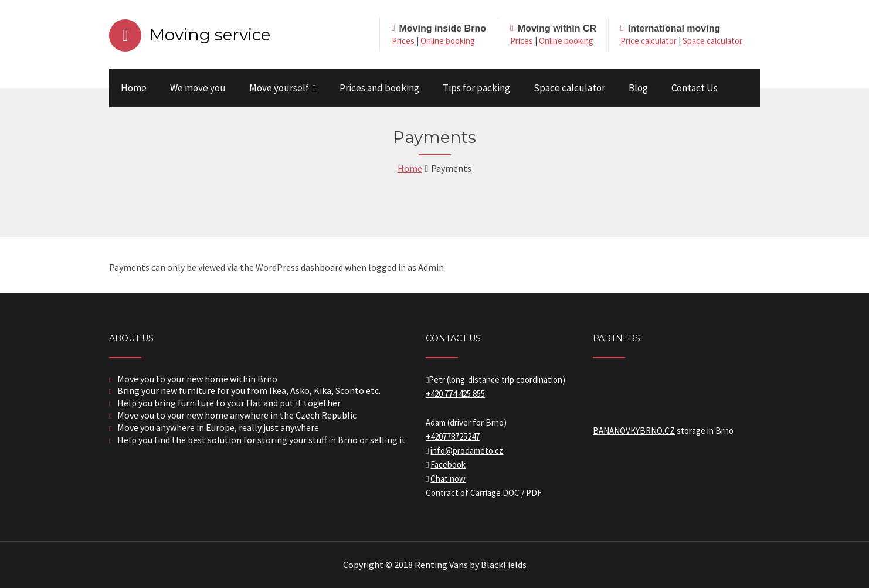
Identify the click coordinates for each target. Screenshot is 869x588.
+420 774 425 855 (455, 394)
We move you (198, 88)
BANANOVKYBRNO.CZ (634, 431)
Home (134, 88)
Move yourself (279, 88)
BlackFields (504, 565)
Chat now (448, 479)
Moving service (210, 35)
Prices (403, 41)
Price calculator (649, 41)
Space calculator (712, 41)
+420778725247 (453, 436)
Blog (638, 88)
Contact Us (695, 88)
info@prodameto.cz (467, 451)
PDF (534, 493)
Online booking (448, 41)
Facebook (448, 465)
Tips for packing (476, 88)
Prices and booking (379, 88)
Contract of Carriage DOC (473, 493)
